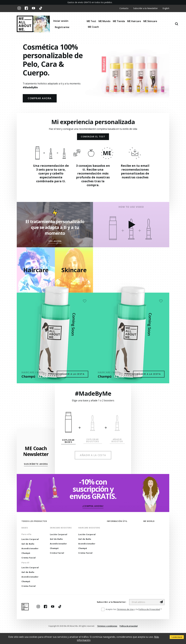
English (166, 8)
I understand (177, 637)
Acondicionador (30, 548)
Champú (28, 376)
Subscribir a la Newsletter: (112, 602)
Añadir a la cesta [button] (73, 374)
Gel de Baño (28, 544)
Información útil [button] (117, 521)
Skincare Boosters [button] (61, 528)
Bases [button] (25, 528)
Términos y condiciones (107, 626)
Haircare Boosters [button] (89, 528)
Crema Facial (29, 558)
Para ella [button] (26, 534)
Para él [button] (25, 563)
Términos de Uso (125, 609)
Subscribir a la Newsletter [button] (145, 8)
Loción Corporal (30, 539)
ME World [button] (149, 521)
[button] (55, 241)
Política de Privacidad (149, 609)
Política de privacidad (129, 626)
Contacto (124, 8)
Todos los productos (34, 521)
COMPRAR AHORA (40, 98)
